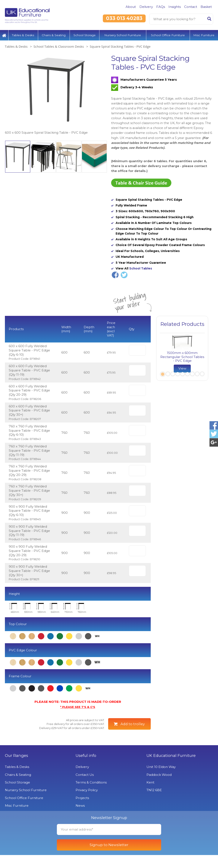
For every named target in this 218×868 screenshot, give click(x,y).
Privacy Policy (87, 803)
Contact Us (85, 787)
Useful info (86, 769)
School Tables (141, 268)
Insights (175, 7)
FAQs (161, 7)
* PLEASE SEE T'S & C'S (78, 707)
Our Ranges (16, 769)
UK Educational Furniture (171, 769)
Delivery (146, 7)
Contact (191, 7)
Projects (82, 811)
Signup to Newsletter (109, 858)
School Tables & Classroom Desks (59, 46)
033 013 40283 (124, 18)
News (80, 819)
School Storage (85, 35)
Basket (206, 7)
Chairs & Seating (54, 35)
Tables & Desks (23, 35)
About (131, 7)
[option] (56, 95)
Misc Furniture (204, 35)
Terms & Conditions (91, 795)
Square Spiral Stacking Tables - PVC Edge (120, 46)
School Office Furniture (168, 35)
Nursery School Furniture (123, 35)
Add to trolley (133, 724)
